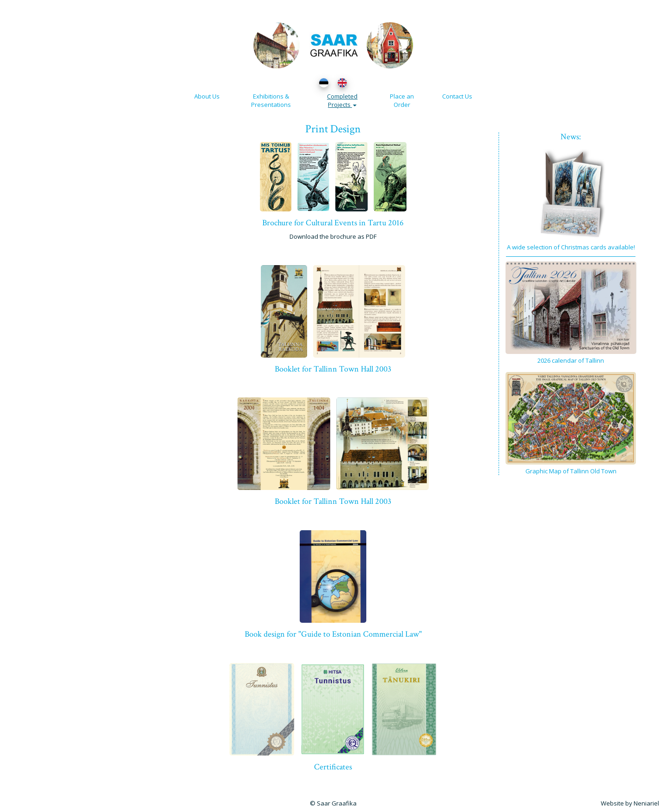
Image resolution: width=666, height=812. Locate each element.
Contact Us (457, 96)
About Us (207, 96)
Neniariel (646, 803)
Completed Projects (342, 101)
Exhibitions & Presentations (271, 101)
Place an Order (402, 101)
